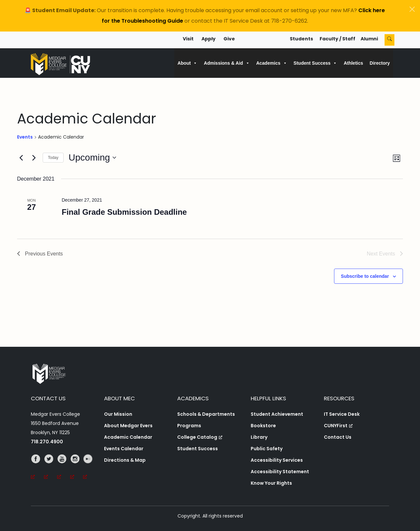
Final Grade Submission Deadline (124, 212)
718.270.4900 (47, 442)
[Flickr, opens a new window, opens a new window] (90, 468)
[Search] (389, 40)
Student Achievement (277, 414)
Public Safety (267, 449)
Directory (380, 63)
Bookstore (263, 426)
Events (25, 137)
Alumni (369, 39)
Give (229, 39)
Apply (209, 39)
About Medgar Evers (128, 426)
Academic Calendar (128, 437)
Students (301, 39)
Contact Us (338, 437)
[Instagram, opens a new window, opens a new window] (77, 468)
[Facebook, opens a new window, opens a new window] (37, 468)
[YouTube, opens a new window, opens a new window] (64, 468)
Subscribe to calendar (365, 276)
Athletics (353, 63)
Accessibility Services (277, 460)
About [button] (187, 63)
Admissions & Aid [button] (227, 63)
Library (259, 437)
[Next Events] (34, 158)
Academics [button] (272, 63)
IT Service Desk (342, 414)
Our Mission (118, 414)
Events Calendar (124, 449)
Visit (188, 39)
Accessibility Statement (280, 472)
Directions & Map (125, 460)
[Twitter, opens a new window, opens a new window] (51, 468)
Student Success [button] (315, 63)
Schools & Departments (206, 414)
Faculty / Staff (337, 39)
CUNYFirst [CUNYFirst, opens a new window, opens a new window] (338, 426)
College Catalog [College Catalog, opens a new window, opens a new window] (200, 437)
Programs (189, 426)
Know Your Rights (271, 483)
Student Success (198, 449)
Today (53, 158)
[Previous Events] (21, 158)
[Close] (412, 9)
